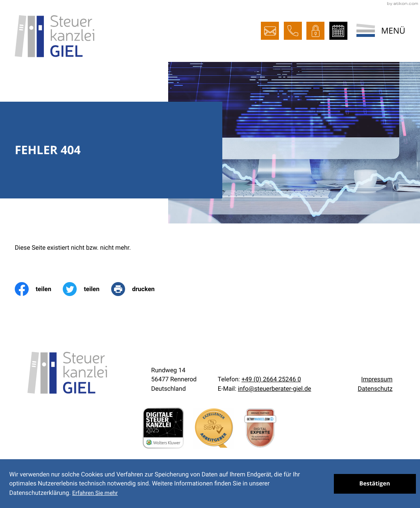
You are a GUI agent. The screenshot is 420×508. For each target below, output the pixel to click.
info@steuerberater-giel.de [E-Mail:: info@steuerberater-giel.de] (275, 389)
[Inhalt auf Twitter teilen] (87, 289)
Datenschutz (375, 389)
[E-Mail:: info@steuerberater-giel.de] (270, 31)
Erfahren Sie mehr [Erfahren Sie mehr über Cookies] (95, 493)
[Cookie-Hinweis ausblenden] (375, 484)
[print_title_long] (139, 289)
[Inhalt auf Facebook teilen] (39, 289)
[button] (293, 31)
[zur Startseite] (55, 36)
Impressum (377, 379)
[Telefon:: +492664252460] (271, 379)
